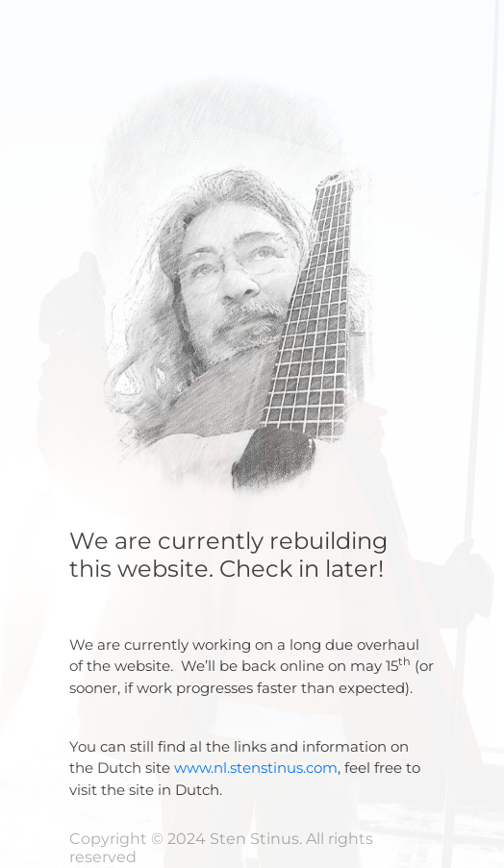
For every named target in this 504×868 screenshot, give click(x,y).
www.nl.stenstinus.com (256, 768)
